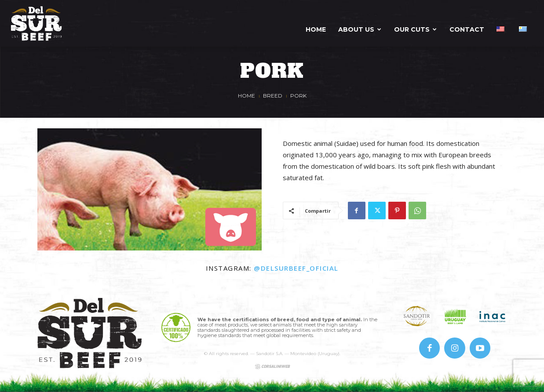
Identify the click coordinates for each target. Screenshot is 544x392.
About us (360, 29)
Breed (273, 96)
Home (316, 29)
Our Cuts (415, 29)
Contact (467, 29)
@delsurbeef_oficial (296, 268)
